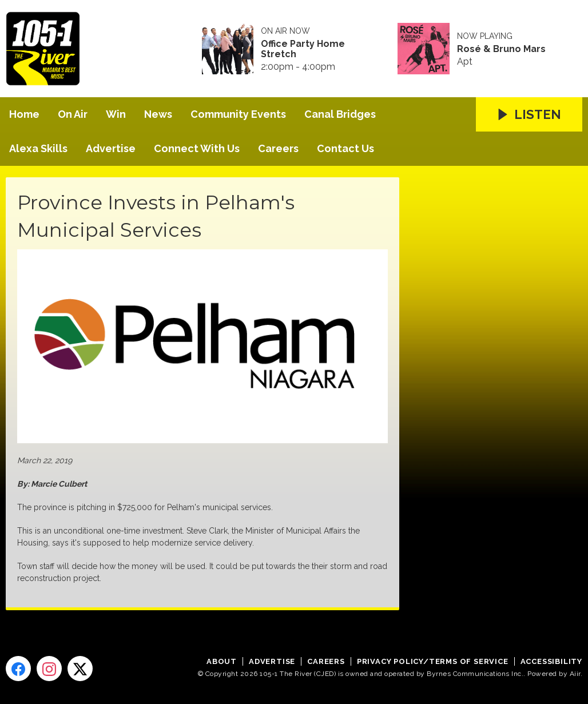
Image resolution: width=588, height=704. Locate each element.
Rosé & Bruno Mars (501, 49)
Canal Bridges (340, 114)
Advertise (111, 148)
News (158, 114)
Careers (278, 148)
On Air (73, 114)
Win (116, 114)
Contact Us (345, 148)
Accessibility (551, 661)
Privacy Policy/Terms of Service (433, 661)
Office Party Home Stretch (303, 49)
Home (24, 114)
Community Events (238, 114)
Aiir (575, 674)
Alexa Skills (38, 148)
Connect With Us (197, 148)
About (222, 661)
